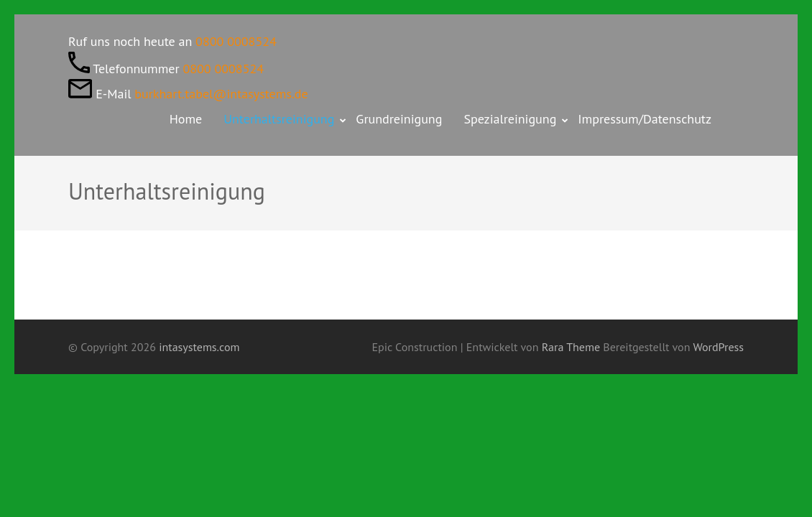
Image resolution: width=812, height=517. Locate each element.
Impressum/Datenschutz (645, 119)
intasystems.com (199, 347)
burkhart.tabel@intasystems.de (221, 94)
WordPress (718, 347)
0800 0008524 (236, 41)
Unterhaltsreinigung (279, 119)
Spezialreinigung (510, 119)
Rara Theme (573, 347)
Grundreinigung (399, 119)
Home (186, 119)
